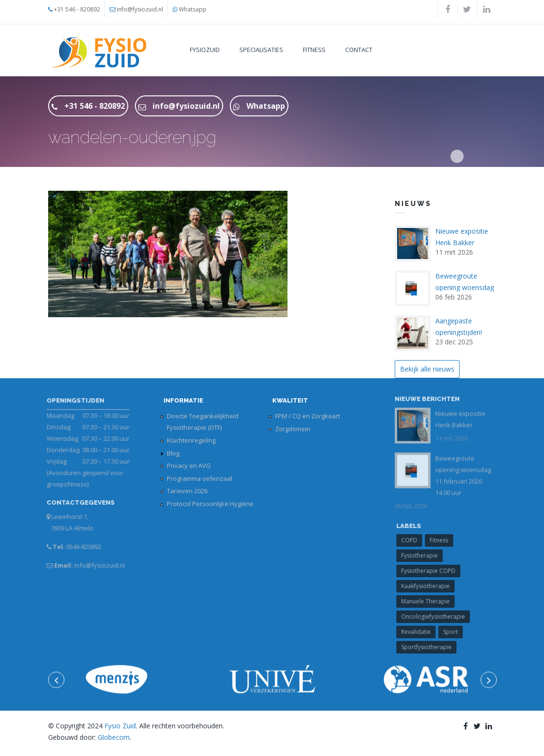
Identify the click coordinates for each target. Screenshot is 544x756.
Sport (454, 632)
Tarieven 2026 (187, 491)
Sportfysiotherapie (430, 647)
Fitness (314, 50)
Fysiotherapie (423, 555)
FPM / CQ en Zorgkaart (308, 416)
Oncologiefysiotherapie (436, 616)
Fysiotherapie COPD (431, 571)
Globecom (114, 737)
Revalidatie (419, 632)
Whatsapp (193, 9)
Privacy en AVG (189, 466)
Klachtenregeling (191, 440)
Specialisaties (261, 50)
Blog (173, 453)
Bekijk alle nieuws (427, 369)
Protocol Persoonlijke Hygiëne (210, 504)
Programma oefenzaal (200, 478)
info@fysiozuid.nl (140, 9)
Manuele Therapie (429, 601)
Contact (359, 50)
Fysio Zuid (120, 726)
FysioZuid (205, 50)
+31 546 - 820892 (77, 9)
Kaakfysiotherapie (429, 586)
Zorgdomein (293, 429)
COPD (412, 540)
